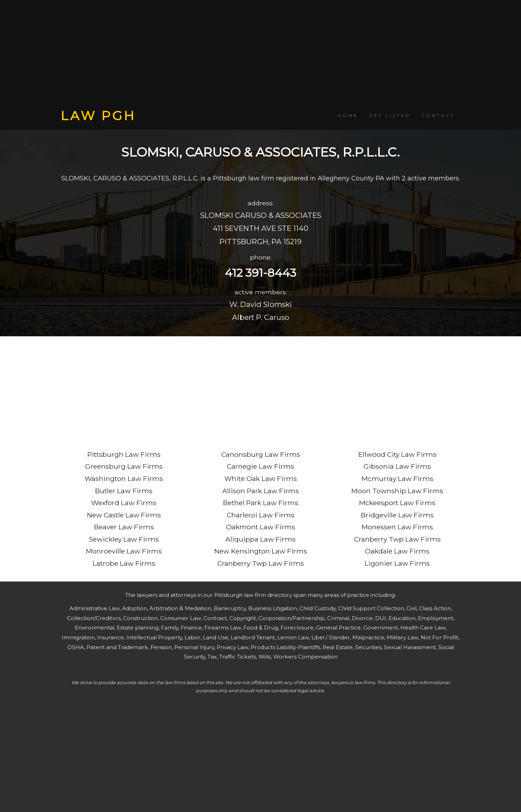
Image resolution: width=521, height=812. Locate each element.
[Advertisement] (260, 54)
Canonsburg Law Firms (261, 454)
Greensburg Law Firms (124, 466)
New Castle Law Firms (124, 515)
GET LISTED (390, 115)
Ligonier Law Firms (397, 563)
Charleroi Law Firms (261, 515)
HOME (348, 115)
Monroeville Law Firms (124, 551)
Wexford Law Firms (124, 503)
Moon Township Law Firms (397, 491)
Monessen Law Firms (397, 527)
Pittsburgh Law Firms (124, 454)
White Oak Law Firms (261, 479)
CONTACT (438, 115)
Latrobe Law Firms (124, 563)
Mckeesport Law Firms (397, 503)
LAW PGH (98, 116)
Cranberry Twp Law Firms (261, 563)
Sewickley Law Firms (124, 539)
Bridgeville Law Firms (397, 515)
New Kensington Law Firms (261, 551)
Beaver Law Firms (124, 527)
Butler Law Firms (124, 491)
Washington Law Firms (124, 479)
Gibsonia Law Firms (397, 466)
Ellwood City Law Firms (397, 454)
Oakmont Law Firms (261, 527)
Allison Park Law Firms (261, 491)
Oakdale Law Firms (397, 551)
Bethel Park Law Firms (261, 503)
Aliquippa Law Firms (260, 539)
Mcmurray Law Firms (397, 479)
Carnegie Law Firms (260, 466)
